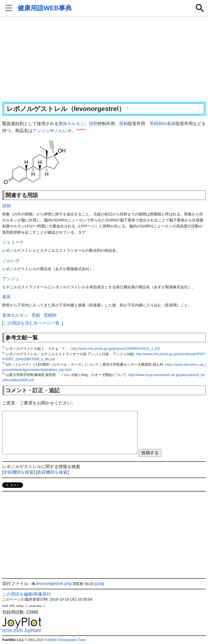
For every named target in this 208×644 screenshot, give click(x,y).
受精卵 (156, 124)
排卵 (93, 124)
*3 (82, 129)
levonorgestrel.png (51, 583)
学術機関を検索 (18, 472)
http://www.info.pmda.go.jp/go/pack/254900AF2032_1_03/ (116, 349)
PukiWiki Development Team (65, 640)
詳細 (99, 584)
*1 (77, 129)
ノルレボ (63, 131)
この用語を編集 (17, 594)
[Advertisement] (104, 60)
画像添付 (42, 594)
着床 (171, 124)
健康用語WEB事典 (45, 8)
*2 (79, 129)
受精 (123, 124)
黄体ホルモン (71, 124)
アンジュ (41, 131)
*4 (84, 129)
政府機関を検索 (52, 472)
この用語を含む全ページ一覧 (31, 323)
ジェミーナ (13, 242)
